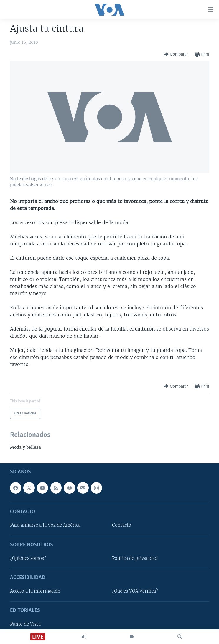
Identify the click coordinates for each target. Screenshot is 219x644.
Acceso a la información (35, 591)
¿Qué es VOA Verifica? (135, 591)
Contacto (122, 526)
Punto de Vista (25, 624)
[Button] (176, 54)
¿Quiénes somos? (28, 558)
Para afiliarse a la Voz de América (45, 526)
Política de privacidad (135, 558)
